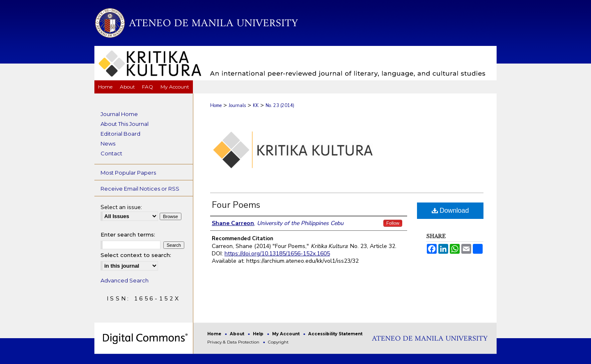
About (238, 334)
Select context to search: (136, 255)
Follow (393, 223)
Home (216, 106)
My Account (286, 334)
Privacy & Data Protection (234, 342)
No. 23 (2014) (280, 106)
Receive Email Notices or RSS (140, 189)
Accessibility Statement (335, 334)
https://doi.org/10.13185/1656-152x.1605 (277, 254)
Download (450, 210)
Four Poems (236, 205)
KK (256, 106)
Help (259, 334)
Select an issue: (121, 207)
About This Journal (125, 124)
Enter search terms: (128, 234)
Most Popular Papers (128, 173)
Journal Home (119, 114)
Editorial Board (120, 134)
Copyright (278, 342)
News (108, 143)
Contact (111, 153)
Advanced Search (125, 280)
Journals (237, 106)
